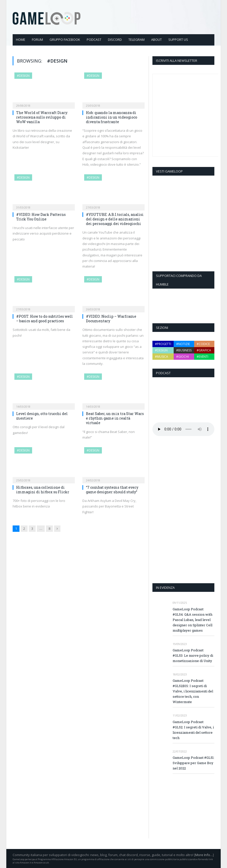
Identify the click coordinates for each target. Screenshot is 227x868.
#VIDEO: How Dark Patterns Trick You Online (41, 217)
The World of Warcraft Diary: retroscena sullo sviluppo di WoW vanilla (42, 117)
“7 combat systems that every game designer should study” (112, 490)
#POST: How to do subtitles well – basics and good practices (44, 319)
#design (23, 76)
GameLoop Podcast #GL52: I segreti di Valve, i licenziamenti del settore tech (193, 730)
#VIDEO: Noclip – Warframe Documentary (111, 319)
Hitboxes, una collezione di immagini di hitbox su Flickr (43, 490)
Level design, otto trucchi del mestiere (42, 416)
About (156, 40)
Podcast (94, 40)
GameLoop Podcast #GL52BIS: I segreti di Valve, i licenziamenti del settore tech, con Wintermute (193, 691)
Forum (37, 40)
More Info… (204, 855)
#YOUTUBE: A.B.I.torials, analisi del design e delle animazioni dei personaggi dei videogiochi (115, 219)
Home (21, 40)
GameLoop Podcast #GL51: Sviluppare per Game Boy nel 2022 (194, 763)
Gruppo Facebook (65, 40)
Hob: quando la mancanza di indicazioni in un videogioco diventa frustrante (112, 117)
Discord (115, 40)
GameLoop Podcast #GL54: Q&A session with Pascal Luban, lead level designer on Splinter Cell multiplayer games (192, 620)
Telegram (137, 40)
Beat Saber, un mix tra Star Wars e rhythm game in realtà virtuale (115, 418)
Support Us (178, 40)
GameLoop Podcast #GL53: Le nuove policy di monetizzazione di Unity (193, 655)
